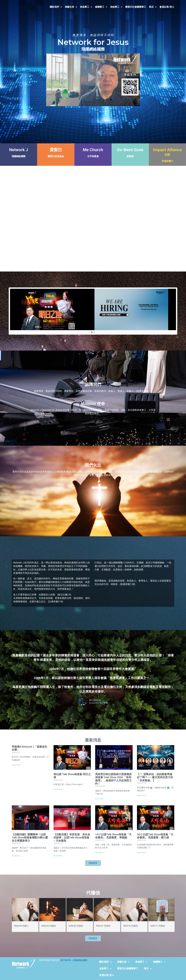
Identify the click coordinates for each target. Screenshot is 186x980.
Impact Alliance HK (167, 152)
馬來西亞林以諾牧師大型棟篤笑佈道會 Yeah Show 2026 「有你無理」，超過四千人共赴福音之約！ (113, 779)
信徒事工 (116, 7)
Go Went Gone (130, 150)
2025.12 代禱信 (130, 926)
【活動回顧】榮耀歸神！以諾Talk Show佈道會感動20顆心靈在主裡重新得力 (30, 838)
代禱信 (93, 893)
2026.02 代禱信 (76, 926)
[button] (92, 332)
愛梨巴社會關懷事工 (136, 7)
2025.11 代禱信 (158, 926)
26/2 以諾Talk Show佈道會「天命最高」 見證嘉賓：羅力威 (155, 836)
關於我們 (56, 7)
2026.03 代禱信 (49, 926)
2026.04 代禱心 (21, 926)
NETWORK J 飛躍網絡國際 (74, 960)
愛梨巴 (56, 150)
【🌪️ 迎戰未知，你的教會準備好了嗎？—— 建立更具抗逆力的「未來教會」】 (155, 777)
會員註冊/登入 (167, 7)
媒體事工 (101, 7)
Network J (19, 150)
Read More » (17, 765)
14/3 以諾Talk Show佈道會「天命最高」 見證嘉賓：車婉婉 (113, 836)
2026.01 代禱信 (103, 926)
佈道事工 (86, 7)
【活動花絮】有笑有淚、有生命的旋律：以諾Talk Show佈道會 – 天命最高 (72, 838)
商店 (153, 7)
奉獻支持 (71, 7)
